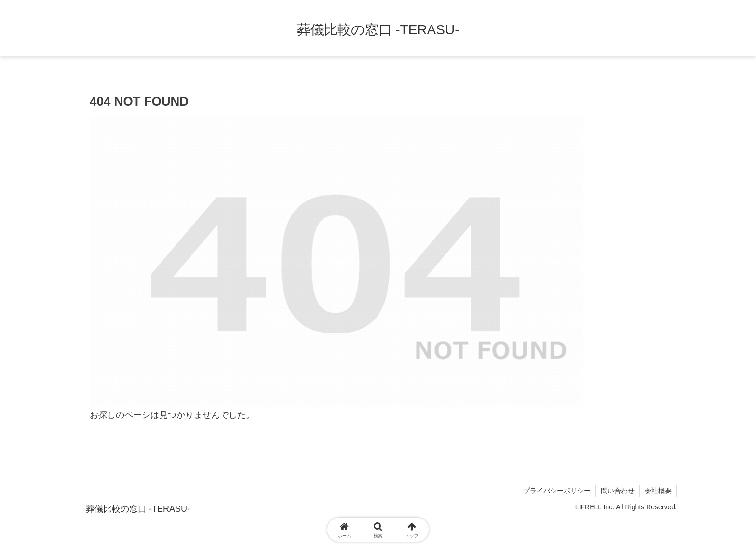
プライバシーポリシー (557, 491)
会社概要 (658, 491)
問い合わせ (618, 491)
